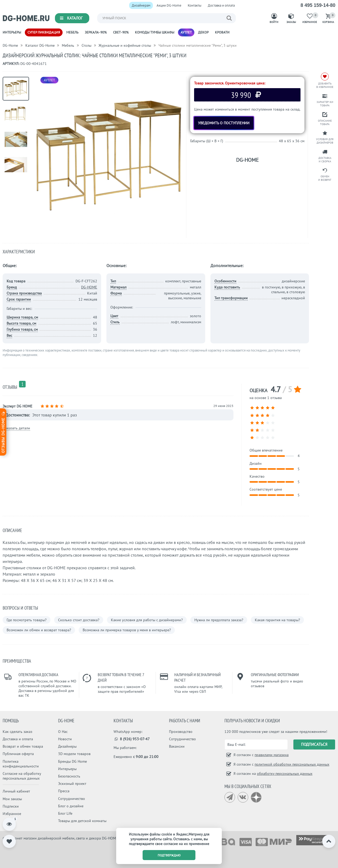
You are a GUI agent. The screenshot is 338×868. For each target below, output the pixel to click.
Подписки (11, 806)
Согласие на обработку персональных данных (22, 776)
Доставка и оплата (221, 5)
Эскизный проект (72, 784)
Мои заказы (12, 799)
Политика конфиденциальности (21, 764)
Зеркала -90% (96, 32)
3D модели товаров (74, 754)
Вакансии (177, 746)
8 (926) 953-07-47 (132, 739)
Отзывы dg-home (3, 432)
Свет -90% (121, 32)
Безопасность (69, 776)
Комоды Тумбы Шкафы (155, 32)
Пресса (64, 791)
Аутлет (186, 32)
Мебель (72, 32)
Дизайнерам (141, 5)
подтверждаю (169, 855)
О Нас (63, 732)
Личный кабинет (16, 791)
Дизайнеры (67, 746)
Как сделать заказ (17, 732)
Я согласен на (272, 774)
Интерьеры (12, 32)
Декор (203, 32)
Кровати (222, 32)
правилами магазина (272, 755)
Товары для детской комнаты (82, 821)
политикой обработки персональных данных (292, 764)
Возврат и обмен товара (23, 746)
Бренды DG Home (72, 761)
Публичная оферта (18, 754)
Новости (65, 739)
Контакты (195, 5)
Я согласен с (260, 755)
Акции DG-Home (169, 5)
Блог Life (65, 813)
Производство (181, 732)
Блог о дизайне (71, 806)
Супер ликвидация (44, 32)
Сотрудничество (72, 799)
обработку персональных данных (285, 774)
